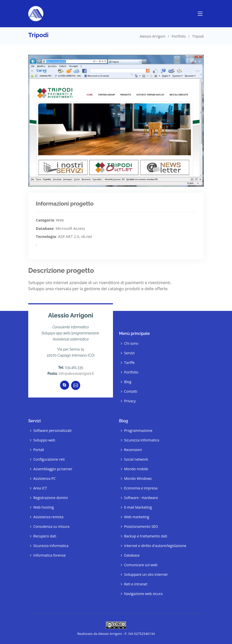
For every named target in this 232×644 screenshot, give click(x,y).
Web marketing (137, 517)
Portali (39, 450)
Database (132, 555)
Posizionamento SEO (141, 527)
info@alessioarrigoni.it (76, 374)
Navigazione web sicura (143, 594)
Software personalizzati (52, 431)
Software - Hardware (141, 498)
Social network (136, 459)
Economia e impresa (141, 488)
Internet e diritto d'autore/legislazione (155, 546)
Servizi (129, 353)
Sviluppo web (44, 440)
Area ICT (40, 488)
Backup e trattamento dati (146, 536)
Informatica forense (50, 555)
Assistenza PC (45, 479)
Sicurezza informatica (51, 546)
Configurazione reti (49, 459)
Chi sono (131, 343)
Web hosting (43, 507)
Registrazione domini (51, 498)
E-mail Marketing (138, 507)
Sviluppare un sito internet (146, 575)
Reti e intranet (136, 584)
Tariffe (129, 363)
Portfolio (179, 36)
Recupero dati (45, 536)
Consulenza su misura (51, 527)
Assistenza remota (48, 517)
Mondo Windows (138, 479)
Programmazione (138, 431)
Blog (128, 382)
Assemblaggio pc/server (53, 469)
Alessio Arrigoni (152, 36)
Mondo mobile (136, 469)
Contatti (131, 391)
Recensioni (133, 450)
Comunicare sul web (141, 565)
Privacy (130, 401)
